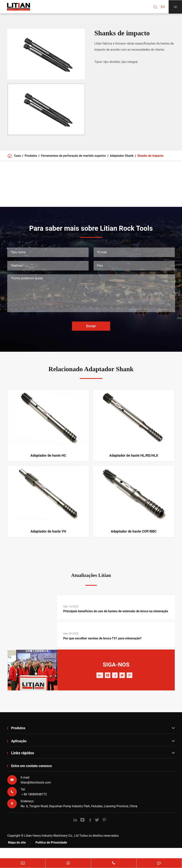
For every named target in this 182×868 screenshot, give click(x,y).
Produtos (31, 157)
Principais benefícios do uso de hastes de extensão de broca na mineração (115, 619)
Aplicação (93, 753)
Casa (17, 157)
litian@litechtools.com (36, 794)
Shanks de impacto (150, 157)
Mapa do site (17, 854)
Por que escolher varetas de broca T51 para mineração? (111, 650)
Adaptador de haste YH (48, 535)
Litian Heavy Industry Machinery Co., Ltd (51, 847)
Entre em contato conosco (34, 778)
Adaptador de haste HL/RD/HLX (134, 459)
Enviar (91, 329)
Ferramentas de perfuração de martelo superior (73, 157)
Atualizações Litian (91, 579)
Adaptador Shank (122, 157)
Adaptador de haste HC (48, 459)
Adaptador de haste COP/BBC (134, 535)
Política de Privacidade (51, 854)
